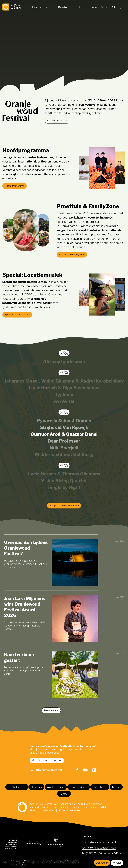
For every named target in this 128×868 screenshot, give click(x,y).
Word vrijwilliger (56, 787)
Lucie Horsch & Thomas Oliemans (64, 473)
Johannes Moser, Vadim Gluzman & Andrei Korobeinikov (64, 380)
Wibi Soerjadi (64, 447)
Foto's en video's (79, 787)
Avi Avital (64, 401)
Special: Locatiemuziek (17, 314)
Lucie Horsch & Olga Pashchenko (64, 387)
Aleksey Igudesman (64, 361)
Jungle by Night (64, 487)
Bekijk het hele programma (64, 505)
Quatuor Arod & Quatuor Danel (64, 434)
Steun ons (36, 787)
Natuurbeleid (100, 787)
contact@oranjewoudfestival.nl (99, 842)
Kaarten (63, 7)
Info (82, 7)
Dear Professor (64, 440)
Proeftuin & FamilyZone (72, 254)
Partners (104, 7)
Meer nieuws (51, 710)
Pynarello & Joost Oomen (64, 420)
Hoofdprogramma (15, 186)
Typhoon (64, 394)
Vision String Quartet (64, 480)
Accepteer (102, 863)
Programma (40, 7)
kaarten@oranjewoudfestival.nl (99, 847)
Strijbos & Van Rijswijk (64, 427)
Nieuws (94, 7)
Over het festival (17, 787)
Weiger (117, 863)
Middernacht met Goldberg (64, 454)
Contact (64, 794)
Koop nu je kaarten (57, 120)
